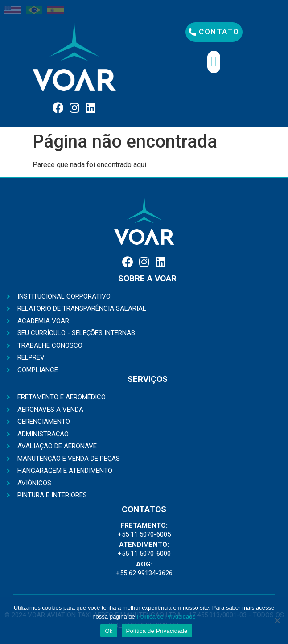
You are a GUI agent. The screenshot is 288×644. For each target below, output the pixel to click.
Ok (109, 631)
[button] (214, 32)
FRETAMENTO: (144, 525)
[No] (277, 620)
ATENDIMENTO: (144, 545)
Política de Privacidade (166, 617)
